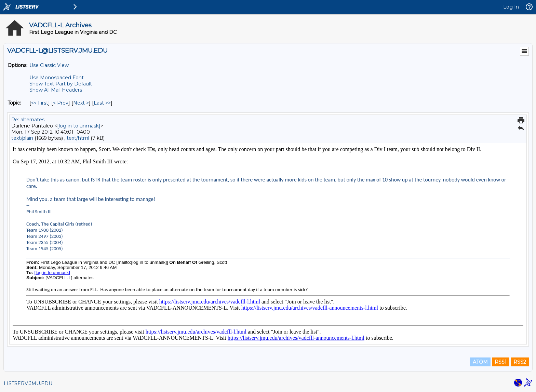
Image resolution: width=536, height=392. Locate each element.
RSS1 (501, 362)
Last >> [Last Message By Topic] (102, 103)
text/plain (22, 138)
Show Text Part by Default (61, 84)
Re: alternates (28, 120)
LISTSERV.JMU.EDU (28, 383)
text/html (78, 138)
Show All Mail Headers (56, 90)
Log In (511, 7)
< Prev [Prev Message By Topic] (61, 103)
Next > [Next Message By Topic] (81, 103)
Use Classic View (49, 65)
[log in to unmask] (79, 126)
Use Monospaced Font (57, 78)
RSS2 (520, 362)
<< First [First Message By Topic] (40, 103)
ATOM (480, 362)
